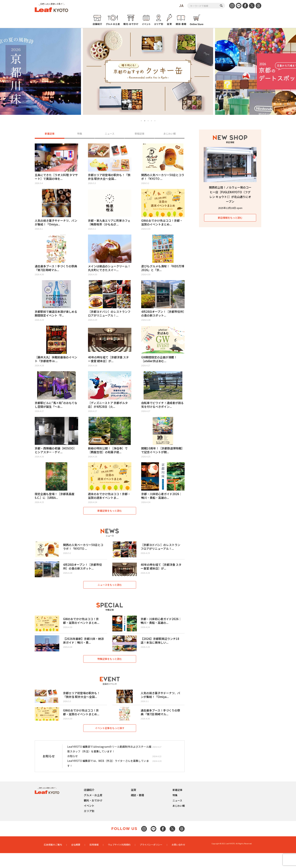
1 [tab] (141, 121)
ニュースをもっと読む (110, 593)
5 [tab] (155, 121)
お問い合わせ (178, 860)
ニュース (110, 134)
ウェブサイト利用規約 (119, 860)
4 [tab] (151, 121)
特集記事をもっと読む (110, 671)
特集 (80, 134)
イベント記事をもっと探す (110, 744)
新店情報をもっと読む (230, 218)
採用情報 (94, 860)
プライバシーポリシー (151, 860)
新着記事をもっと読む (110, 515)
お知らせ (72, 772)
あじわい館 (170, 134)
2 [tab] (145, 121)
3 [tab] (148, 121)
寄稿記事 (140, 134)
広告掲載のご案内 (53, 860)
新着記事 (50, 134)
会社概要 (76, 860)
